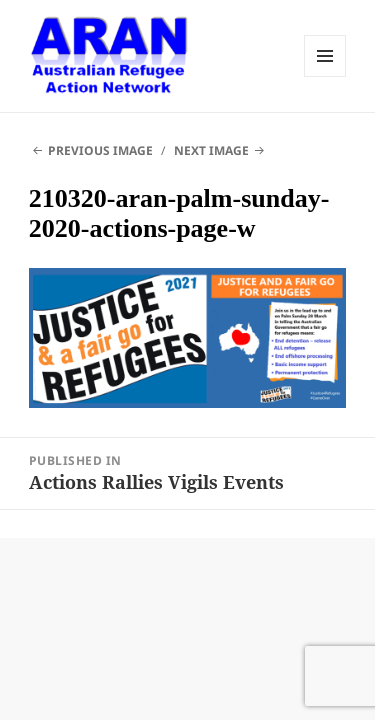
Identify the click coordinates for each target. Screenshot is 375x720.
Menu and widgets (325, 56)
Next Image (211, 150)
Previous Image (100, 150)
